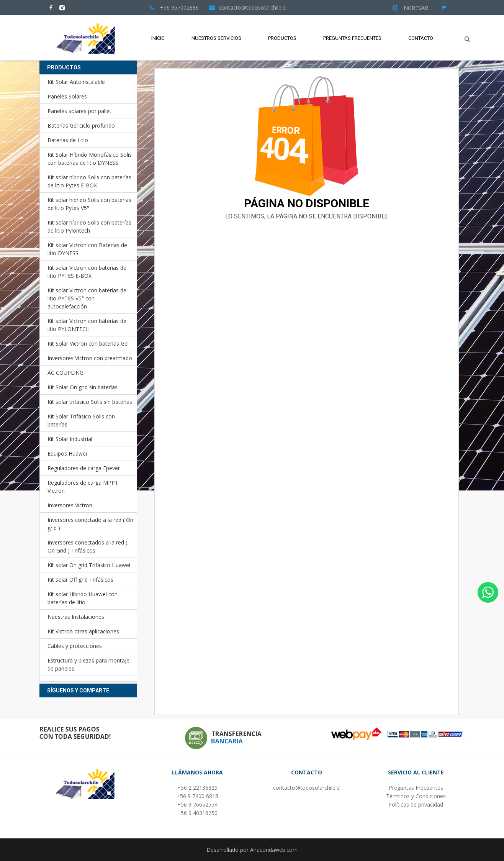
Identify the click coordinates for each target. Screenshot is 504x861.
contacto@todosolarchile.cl (307, 788)
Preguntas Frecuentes (352, 38)
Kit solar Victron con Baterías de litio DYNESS (87, 249)
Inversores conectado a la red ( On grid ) (90, 524)
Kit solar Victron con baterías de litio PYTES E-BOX (87, 272)
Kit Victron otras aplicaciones (83, 631)
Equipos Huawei (67, 453)
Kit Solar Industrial (70, 439)
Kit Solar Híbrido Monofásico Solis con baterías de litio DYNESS (90, 159)
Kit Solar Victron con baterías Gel (88, 344)
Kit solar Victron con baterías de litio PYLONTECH (87, 325)
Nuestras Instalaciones (76, 617)
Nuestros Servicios (216, 38)
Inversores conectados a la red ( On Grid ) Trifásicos (87, 546)
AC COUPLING (65, 373)
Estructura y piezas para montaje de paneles (88, 664)
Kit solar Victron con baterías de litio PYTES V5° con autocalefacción (87, 298)
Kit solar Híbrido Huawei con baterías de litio (83, 598)
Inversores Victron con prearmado (90, 358)
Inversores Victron (70, 505)
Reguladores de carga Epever (84, 468)
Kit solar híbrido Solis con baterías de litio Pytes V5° (89, 204)
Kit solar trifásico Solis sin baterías (90, 402)
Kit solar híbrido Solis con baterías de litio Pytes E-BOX (89, 181)
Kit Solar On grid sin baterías (83, 387)
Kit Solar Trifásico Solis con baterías (81, 420)
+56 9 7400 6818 (197, 796)
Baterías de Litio (68, 140)
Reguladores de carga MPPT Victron (83, 487)
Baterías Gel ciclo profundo (81, 125)
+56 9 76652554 (197, 804)
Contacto (421, 38)
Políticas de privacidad (416, 804)
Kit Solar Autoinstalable (76, 82)
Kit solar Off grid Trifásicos (80, 580)
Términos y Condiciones (416, 796)
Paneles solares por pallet (79, 111)
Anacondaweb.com (274, 850)
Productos (282, 38)
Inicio (158, 38)
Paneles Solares (67, 96)
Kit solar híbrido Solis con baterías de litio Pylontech (89, 226)
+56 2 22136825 (197, 788)
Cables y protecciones (75, 646)
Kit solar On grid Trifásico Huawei (89, 565)
